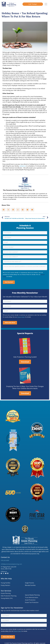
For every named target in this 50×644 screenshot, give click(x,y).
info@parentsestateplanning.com (11, 564)
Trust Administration (32, 597)
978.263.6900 (5, 560)
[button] (4, 210)
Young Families (6, 583)
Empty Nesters (5, 585)
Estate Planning (6, 593)
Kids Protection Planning (9, 596)
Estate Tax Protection (32, 602)
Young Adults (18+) (7, 598)
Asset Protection (30, 600)
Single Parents (30, 583)
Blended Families (30, 585)
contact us (23, 166)
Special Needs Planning (32, 595)
